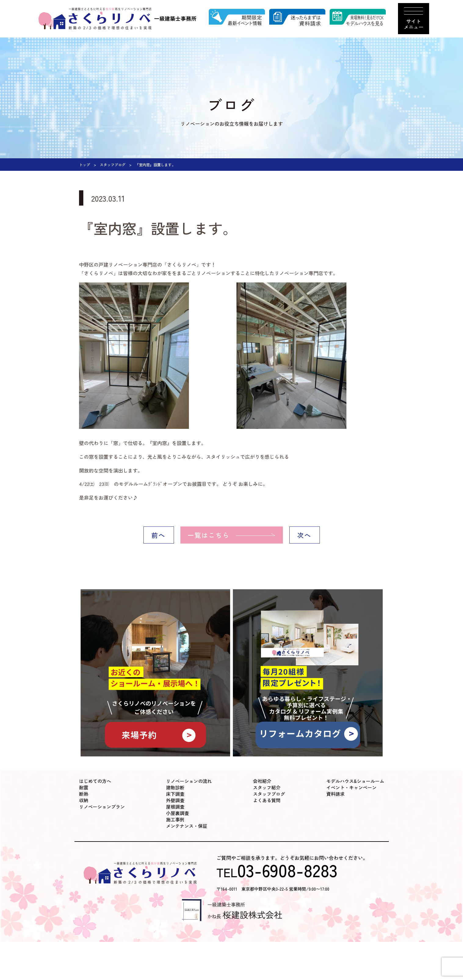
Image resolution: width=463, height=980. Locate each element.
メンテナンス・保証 (187, 826)
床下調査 (175, 794)
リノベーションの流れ (189, 781)
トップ (85, 165)
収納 (84, 800)
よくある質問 (267, 800)
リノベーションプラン (102, 807)
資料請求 (335, 794)
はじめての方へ (95, 781)
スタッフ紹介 (267, 787)
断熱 (84, 794)
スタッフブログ (113, 165)
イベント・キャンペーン (351, 787)
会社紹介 (262, 781)
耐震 (84, 787)
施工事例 (175, 819)
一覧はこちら (209, 535)
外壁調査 (175, 800)
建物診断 (175, 787)
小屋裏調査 (177, 813)
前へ (158, 535)
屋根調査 (175, 807)
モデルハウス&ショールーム (355, 781)
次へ (304, 535)
